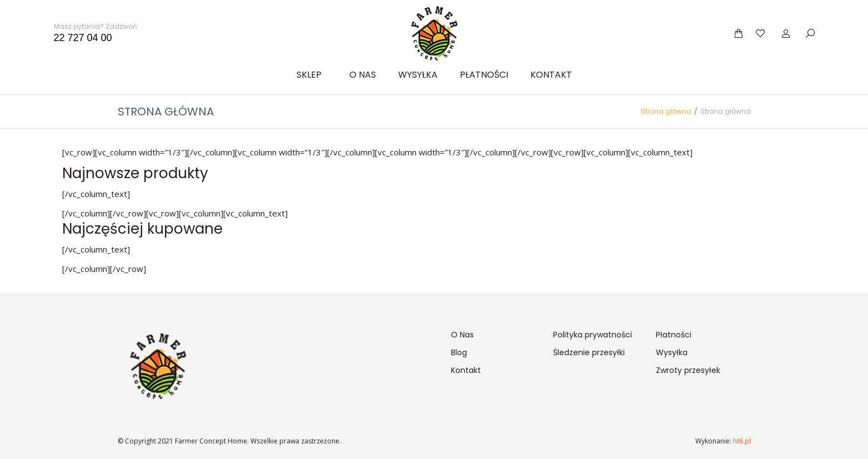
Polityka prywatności (593, 335)
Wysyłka (672, 352)
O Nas (462, 335)
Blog (459, 352)
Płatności (674, 335)
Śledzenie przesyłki (589, 352)
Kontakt (466, 370)
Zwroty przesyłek (688, 370)
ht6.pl (741, 441)
